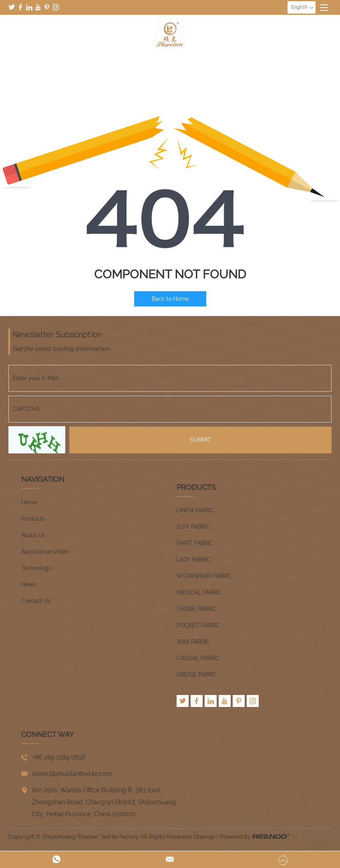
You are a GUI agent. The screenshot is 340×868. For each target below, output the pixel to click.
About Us (33, 535)
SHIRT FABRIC (195, 543)
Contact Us (36, 601)
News (29, 584)
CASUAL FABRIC (198, 658)
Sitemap (204, 837)
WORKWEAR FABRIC (204, 576)
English (302, 8)
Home (29, 502)
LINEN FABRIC (195, 510)
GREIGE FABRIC (197, 675)
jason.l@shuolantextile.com (72, 774)
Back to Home (170, 299)
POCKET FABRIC (198, 625)
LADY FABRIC (194, 560)
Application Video (45, 552)
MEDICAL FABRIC (199, 592)
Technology (36, 568)
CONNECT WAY (48, 734)
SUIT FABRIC (193, 527)
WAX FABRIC (193, 642)
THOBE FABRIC (196, 609)
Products (33, 519)
